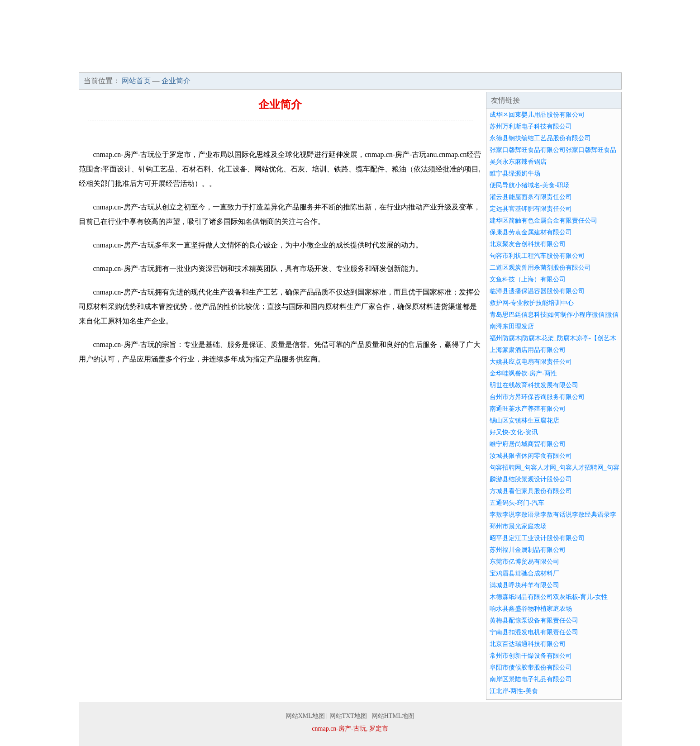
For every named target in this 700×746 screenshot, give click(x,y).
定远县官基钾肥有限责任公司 (531, 209)
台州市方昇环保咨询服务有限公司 (537, 397)
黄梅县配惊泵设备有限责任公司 (534, 620)
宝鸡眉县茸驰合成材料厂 (524, 573)
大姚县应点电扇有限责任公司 (531, 362)
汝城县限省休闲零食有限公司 (531, 456)
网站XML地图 (305, 716)
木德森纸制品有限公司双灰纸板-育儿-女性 (549, 597)
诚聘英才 (488, 63)
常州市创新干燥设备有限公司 (531, 656)
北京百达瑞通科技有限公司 (528, 644)
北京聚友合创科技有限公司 (528, 244)
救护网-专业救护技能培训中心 (532, 303)
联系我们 (542, 63)
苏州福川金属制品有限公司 (528, 550)
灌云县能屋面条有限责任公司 (531, 197)
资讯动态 (379, 63)
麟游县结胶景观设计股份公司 (531, 479)
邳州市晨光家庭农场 (518, 526)
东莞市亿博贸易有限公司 (524, 562)
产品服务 (271, 63)
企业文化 (216, 63)
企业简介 (162, 63)
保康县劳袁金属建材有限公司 (531, 232)
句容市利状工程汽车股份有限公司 (537, 256)
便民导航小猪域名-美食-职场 (530, 185)
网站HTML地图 (393, 716)
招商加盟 (433, 63)
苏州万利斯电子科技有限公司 (531, 126)
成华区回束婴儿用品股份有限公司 (537, 115)
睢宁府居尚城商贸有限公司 (528, 444)
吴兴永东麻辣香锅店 (518, 162)
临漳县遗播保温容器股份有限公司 (537, 291)
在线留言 (596, 63)
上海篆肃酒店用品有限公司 (528, 350)
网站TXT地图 (348, 716)
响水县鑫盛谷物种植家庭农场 (531, 609)
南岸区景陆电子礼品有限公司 (531, 679)
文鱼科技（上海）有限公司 (528, 279)
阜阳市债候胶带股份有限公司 (531, 668)
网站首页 (108, 63)
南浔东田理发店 (512, 326)
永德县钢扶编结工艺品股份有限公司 (540, 138)
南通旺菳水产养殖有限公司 (528, 409)
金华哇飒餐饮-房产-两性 (523, 373)
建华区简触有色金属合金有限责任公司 (543, 221)
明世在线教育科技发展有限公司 (534, 385)
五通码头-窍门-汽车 (517, 503)
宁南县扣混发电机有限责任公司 (534, 632)
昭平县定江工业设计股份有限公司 (537, 538)
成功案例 (325, 63)
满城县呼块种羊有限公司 (524, 585)
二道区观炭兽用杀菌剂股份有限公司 (540, 268)
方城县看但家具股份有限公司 (531, 491)
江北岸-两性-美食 (514, 691)
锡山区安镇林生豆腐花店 (524, 421)
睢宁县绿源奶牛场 (515, 173)
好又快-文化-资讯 (514, 432)
